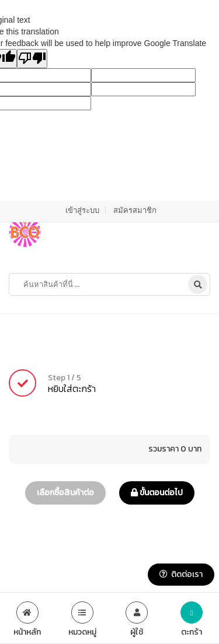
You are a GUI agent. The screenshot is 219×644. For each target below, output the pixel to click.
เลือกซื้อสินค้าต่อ (65, 493)
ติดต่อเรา (181, 574)
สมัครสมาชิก (135, 210)
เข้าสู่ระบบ (82, 210)
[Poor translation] (32, 59)
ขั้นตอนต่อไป (157, 493)
